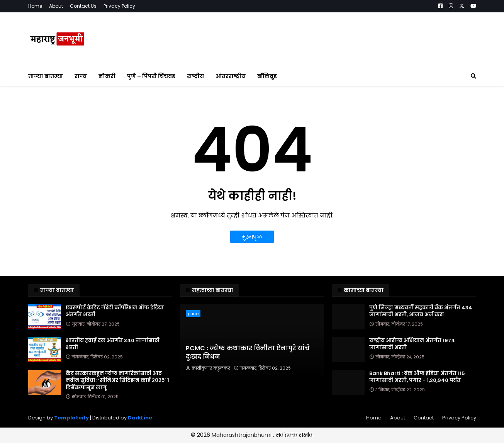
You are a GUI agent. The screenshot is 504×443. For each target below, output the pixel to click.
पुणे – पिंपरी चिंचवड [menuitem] (151, 76)
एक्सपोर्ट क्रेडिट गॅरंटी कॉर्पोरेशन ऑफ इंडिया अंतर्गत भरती (115, 311)
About (56, 6)
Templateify (71, 418)
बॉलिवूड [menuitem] (267, 76)
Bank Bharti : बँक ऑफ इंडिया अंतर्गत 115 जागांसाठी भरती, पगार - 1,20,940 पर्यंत (417, 377)
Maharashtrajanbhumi (242, 435)
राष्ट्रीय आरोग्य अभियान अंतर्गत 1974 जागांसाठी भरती (412, 344)
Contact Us (83, 6)
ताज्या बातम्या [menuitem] (46, 76)
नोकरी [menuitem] (107, 76)
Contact (424, 418)
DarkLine (140, 418)
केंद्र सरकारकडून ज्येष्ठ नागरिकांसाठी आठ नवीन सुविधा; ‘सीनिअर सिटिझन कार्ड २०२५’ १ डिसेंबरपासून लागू (117, 380)
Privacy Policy (119, 6)
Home (35, 6)
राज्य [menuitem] (81, 76)
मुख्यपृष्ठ (252, 237)
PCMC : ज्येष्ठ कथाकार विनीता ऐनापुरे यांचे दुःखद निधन (248, 353)
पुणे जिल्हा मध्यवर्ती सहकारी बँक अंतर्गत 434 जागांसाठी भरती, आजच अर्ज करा (421, 311)
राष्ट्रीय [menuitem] (195, 76)
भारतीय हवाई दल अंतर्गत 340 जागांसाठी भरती (113, 344)
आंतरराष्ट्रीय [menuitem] (231, 76)
